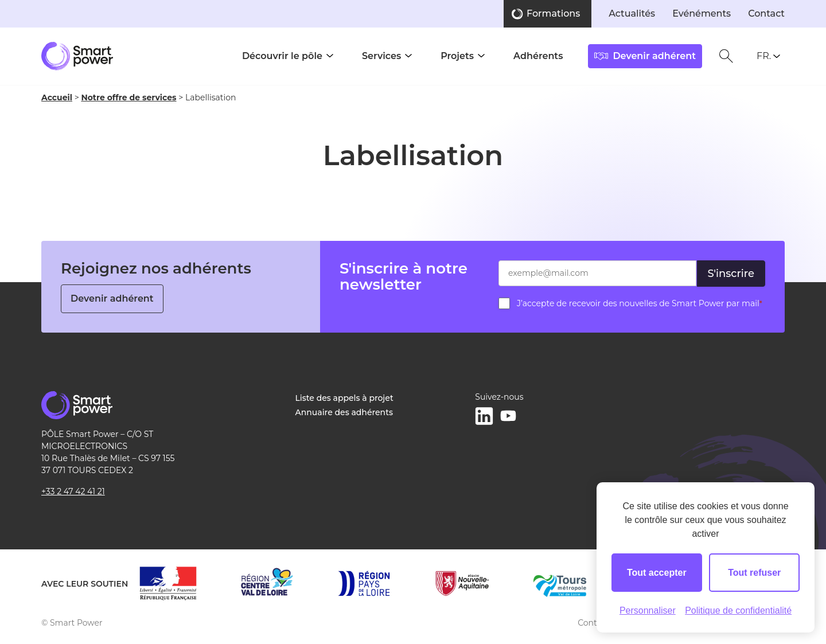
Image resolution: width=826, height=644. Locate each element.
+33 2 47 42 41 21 (73, 491)
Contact (766, 13)
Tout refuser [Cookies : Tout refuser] (754, 573)
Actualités (632, 13)
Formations (553, 13)
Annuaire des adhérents (344, 412)
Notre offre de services (128, 97)
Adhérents (538, 56)
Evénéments (702, 13)
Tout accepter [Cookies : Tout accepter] (657, 573)
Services (381, 56)
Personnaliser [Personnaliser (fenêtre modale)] (648, 610)
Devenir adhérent (112, 298)
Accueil (57, 97)
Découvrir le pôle (282, 56)
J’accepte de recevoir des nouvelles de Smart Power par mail (640, 303)
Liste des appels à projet (344, 398)
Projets (457, 56)
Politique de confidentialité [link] (738, 610)
